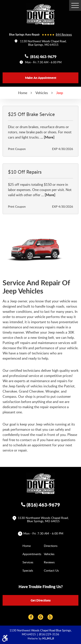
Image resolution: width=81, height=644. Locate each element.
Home (23, 93)
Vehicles (42, 93)
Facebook (31, 617)
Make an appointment (41, 78)
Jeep (60, 93)
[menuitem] (30, 546)
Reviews (49, 562)
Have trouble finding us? (41, 587)
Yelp (50, 617)
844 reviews (64, 35)
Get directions (41, 600)
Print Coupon (17, 149)
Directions (51, 546)
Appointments (32, 554)
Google (40, 617)
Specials (28, 570)
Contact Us (51, 570)
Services (28, 562)
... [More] (47, 137)
